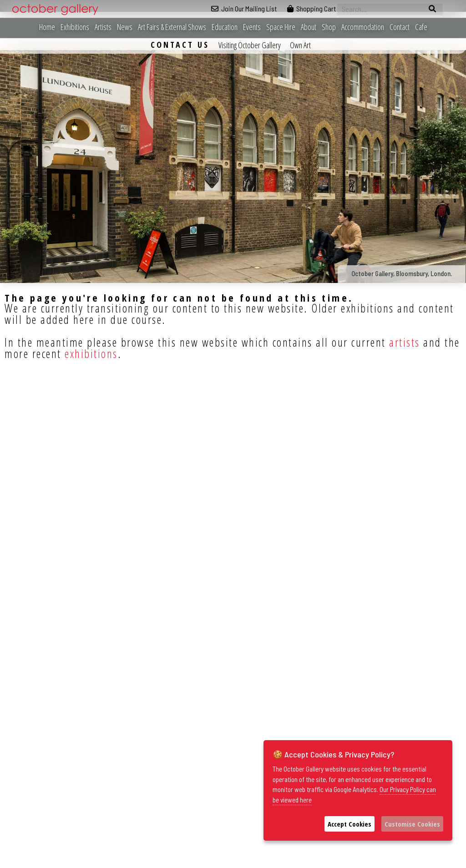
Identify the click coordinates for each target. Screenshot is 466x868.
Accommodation (363, 27)
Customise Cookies (412, 824)
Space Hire (281, 27)
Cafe (421, 27)
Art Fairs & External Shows (172, 27)
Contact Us (180, 45)
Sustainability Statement (363, 861)
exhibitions (91, 353)
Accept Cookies (349, 824)
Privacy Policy (312, 861)
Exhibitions (75, 27)
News (125, 27)
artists (405, 342)
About (309, 27)
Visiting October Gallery (250, 45)
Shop (329, 27)
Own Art (300, 45)
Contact (400, 27)
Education (225, 27)
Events (252, 27)
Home (47, 27)
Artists (103, 27)
